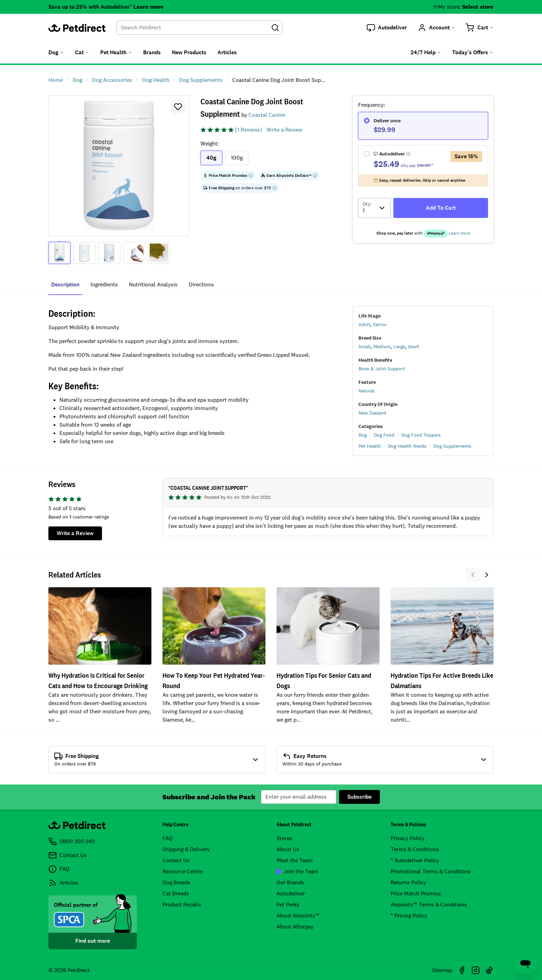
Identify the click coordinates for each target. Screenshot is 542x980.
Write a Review (284, 130)
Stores (284, 838)
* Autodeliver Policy (415, 860)
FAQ (167, 838)
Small (365, 346)
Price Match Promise (416, 893)
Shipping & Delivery (186, 849)
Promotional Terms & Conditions (431, 871)
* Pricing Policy (409, 916)
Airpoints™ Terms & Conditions (429, 905)
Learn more (148, 7)
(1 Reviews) (249, 130)
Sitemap (442, 970)
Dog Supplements (452, 446)
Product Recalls (182, 905)
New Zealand (372, 413)
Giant (414, 346)
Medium (382, 346)
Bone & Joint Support (382, 369)
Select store (478, 7)
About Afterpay (295, 927)
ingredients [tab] (104, 284)
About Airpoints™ (298, 916)
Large (399, 346)
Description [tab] (65, 284)
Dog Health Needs (407, 446)
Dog (363, 435)
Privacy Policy (408, 838)
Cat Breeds (176, 893)
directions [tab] (201, 284)
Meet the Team (295, 860)
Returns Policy (408, 882)
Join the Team (297, 871)
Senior (380, 324)
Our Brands (290, 882)
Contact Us (176, 860)
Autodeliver (291, 893)
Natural (366, 391)
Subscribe (359, 797)
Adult (364, 324)
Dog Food (384, 435)
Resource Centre (183, 871)
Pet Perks (288, 905)
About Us (288, 849)
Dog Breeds (176, 882)
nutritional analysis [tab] (153, 284)
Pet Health (370, 446)
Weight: (210, 144)
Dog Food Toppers (421, 435)
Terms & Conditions (415, 849)
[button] (387, 28)
